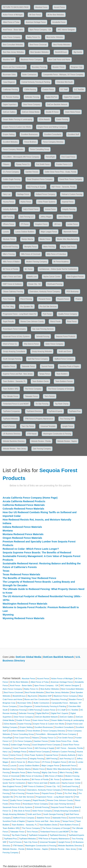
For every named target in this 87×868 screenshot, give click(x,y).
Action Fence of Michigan (13, 15)
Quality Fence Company (68, 314)
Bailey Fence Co (33, 37)
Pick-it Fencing (26, 299)
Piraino (78, 299)
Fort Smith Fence (43, 164)
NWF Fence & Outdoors (12, 284)
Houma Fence (8, 202)
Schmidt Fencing (43, 336)
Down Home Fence (73, 112)
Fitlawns (6, 164)
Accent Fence (59, 7)
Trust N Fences (9, 426)
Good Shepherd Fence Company (40, 179)
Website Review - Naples (67, 441)
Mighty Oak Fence (68, 247)
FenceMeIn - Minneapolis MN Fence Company (21, 157)
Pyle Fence (47, 314)
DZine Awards (44, 119)
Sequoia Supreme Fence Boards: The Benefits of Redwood (37, 553)
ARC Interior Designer (66, 30)
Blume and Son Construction (14, 67)
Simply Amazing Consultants (14, 351)
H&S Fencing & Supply (36, 187)
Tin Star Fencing (42, 404)
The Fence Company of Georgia (60, 389)
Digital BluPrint (51, 97)
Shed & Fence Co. (10, 344)
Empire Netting (9, 134)
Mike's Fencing (9, 254)
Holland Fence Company (46, 194)
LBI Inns (57, 224)
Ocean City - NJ (35, 284)
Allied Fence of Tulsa (11, 22)
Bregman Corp (77, 67)
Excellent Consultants (53, 134)
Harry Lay (7, 194)
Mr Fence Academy (61, 262)
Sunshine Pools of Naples (69, 366)
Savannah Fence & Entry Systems (16, 336)
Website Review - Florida (41, 441)
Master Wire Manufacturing (68, 239)
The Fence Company (33, 389)
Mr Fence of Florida (11, 269)
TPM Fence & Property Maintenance (39, 419)
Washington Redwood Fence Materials (25, 604)
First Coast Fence (68, 157)
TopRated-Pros (75, 411)
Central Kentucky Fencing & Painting (36, 82)
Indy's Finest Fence (31, 209)
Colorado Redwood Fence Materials (23, 509)
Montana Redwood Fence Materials (23, 534)
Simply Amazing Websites (42, 351)
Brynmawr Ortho (9, 75)
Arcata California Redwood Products (24, 501)
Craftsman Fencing (10, 90)
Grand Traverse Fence (12, 187)
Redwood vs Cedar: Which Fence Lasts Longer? (31, 549)
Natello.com (32, 277)
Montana (8, 531)
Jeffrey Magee (46, 217)
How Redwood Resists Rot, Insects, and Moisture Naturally (37, 520)
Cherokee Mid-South (65, 82)
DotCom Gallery (9, 112)
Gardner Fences (32, 172)
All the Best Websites (56, 15)
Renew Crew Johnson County (32, 321)
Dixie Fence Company (32, 104)
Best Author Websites (55, 37)
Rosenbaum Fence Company (14, 329)
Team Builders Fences (64, 381)
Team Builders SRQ (11, 389)
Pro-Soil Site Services (48, 307)
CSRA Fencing (30, 90)
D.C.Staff (64, 90)
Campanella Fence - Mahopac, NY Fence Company (63, 75)
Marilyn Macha (27, 239)
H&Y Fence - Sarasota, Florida (64, 187)
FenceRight (50, 157)
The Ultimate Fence (11, 396)
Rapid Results (8, 321)
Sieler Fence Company (54, 344)
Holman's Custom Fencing (72, 194)
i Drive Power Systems (46, 202)
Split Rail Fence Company (38, 359)
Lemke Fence (73, 224)
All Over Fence (35, 15)
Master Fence (45, 239)
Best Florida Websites (62, 45)
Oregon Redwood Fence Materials (22, 538)
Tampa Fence (45, 374)
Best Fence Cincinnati (38, 45)
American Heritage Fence (36, 22)
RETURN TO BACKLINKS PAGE (16, 7)
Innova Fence (51, 209)
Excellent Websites (10, 142)
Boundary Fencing (39, 67)
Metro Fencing (49, 247)
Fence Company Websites (13, 149)
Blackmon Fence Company (31, 60)
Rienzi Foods (55, 321)
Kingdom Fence (41, 224)
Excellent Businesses (29, 134)
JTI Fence (25, 224)
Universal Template (48, 426)
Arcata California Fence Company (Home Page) (30, 498)
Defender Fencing (32, 97)
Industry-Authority (10, 209)
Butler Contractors (29, 75)
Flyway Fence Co (23, 164)
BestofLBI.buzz (61, 52)
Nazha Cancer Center (52, 277)
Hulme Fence (26, 202)
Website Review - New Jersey (15, 449)
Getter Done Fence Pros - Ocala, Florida (61, 172)
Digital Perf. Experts (72, 97)
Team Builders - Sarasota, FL (14, 381)
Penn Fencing (8, 299)
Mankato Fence (9, 239)
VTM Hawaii (32, 434)
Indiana (7, 523)
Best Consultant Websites (13, 45)
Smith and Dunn (65, 351)
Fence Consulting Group (40, 149)
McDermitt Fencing (10, 247)
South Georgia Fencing (12, 359)
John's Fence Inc (65, 217)
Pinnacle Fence (45, 299)
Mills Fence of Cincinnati (31, 254)
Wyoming (8, 615)
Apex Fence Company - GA (40, 30)
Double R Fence (52, 112)
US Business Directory (12, 434)
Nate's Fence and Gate (12, 277)
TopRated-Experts (55, 411)
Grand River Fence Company (71, 179)
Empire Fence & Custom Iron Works (17, 127)
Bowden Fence (59, 67)
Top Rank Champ (62, 404)
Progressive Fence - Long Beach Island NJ (20, 314)
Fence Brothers (30, 142)
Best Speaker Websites (40, 52)
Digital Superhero (10, 104)
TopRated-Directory (34, 411)
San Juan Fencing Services (43, 329)
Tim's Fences (50, 396)
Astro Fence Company (12, 37)
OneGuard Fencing (55, 284)
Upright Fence (68, 426)
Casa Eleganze (9, 82)
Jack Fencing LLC (27, 217)
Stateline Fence (9, 366)
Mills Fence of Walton (11, 262)
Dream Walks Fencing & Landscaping (18, 119)
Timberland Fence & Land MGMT (16, 404)
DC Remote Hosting (11, 97)
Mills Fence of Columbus (56, 254)
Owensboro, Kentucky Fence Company (45, 292)
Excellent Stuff (73, 134)
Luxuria (6, 232)
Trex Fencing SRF (67, 419)
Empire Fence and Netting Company (52, 127)
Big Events (78, 52)
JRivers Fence (9, 224)
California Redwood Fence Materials (24, 505)
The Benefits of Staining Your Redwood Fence (29, 578)
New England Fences (75, 277)
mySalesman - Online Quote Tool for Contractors (58, 269)
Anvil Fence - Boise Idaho (13, 30)
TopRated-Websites (11, 419)
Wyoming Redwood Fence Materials (24, 618)
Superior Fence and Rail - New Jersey (18, 374)
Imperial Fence (68, 202)
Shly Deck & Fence (31, 344)
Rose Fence (72, 321)
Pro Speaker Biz (27, 307)
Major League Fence (49, 232)
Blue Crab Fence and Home (59, 60)
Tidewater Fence (31, 396)
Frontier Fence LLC (64, 164)
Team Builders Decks (40, 381)
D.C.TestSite (79, 90)
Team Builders (62, 374)
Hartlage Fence (23, 194)
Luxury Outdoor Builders (25, 232)
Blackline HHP (9, 60)
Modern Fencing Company (37, 262)
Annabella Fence (59, 22)
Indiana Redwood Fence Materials (22, 527)
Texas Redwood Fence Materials (21, 574)
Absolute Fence (41, 7)
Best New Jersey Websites (13, 52)
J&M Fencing (8, 217)
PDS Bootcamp (72, 292)
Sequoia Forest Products (66, 336)
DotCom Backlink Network (57, 104)
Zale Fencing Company (42, 449)
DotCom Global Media (31, 112)
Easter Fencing (62, 119)
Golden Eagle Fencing (12, 179)
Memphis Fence (31, 247)
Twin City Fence (28, 426)
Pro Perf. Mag (8, 307)
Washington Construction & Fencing (57, 434)
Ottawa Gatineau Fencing (13, 292)
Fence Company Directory (53, 142)
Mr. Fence (29, 269)
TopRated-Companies (11, 411)
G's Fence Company (11, 172)
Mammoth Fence (70, 232)
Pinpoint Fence (63, 299)
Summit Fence (47, 366)
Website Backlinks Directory (14, 441)
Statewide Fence (28, 366)
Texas (6, 571)
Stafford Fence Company (64, 359)
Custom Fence (48, 90)
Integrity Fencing (69, 209)
